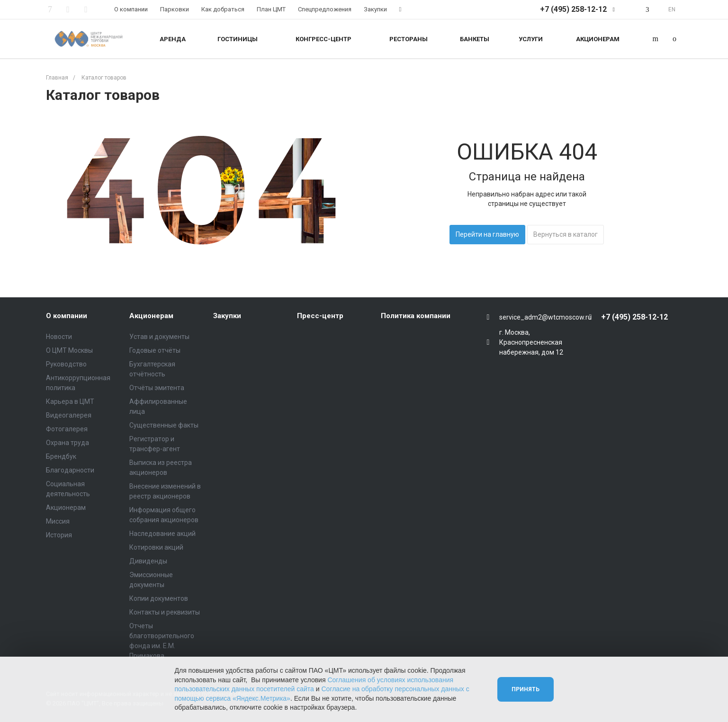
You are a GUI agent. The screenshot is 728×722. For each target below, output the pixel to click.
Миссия (58, 521)
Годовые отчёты (155, 350)
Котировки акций (156, 547)
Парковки (175, 9)
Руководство (66, 364)
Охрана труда (67, 443)
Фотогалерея (67, 429)
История (59, 535)
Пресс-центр (320, 316)
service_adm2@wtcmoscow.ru (545, 317)
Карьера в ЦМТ (70, 401)
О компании (131, 9)
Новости (59, 337)
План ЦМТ (271, 9)
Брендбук (61, 456)
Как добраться (223, 9)
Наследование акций (162, 534)
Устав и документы (159, 337)
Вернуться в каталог (566, 234)
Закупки (375, 9)
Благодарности (70, 470)
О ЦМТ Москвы (69, 350)
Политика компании (416, 316)
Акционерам (66, 508)
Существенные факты (164, 425)
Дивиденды (148, 561)
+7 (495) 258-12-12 (573, 9)
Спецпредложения (325, 9)
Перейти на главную (487, 234)
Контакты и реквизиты (165, 612)
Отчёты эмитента (157, 388)
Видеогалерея (69, 415)
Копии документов (159, 598)
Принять (526, 689)
